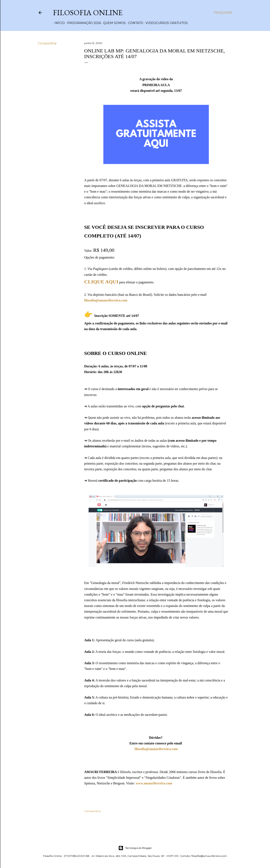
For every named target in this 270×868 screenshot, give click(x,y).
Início (58, 23)
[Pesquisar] (223, 13)
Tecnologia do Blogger (135, 848)
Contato (134, 23)
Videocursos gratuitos (165, 23)
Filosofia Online (88, 13)
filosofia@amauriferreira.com (156, 749)
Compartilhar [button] (47, 43)
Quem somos (113, 23)
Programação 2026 (82, 23)
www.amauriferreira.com (154, 783)
